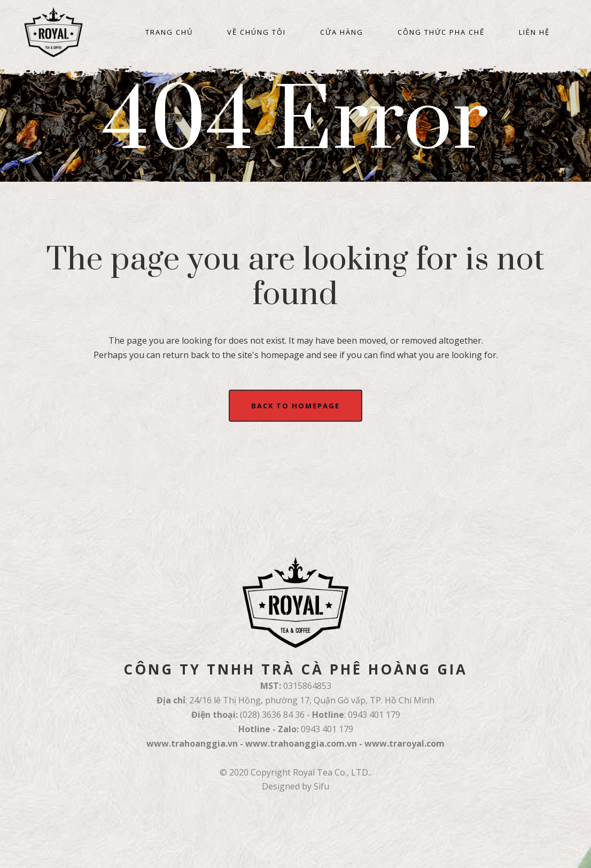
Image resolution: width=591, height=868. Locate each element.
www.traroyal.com (405, 743)
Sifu (321, 786)
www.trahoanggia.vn (192, 743)
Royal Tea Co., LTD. (331, 772)
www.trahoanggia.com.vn (301, 743)
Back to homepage (295, 406)
